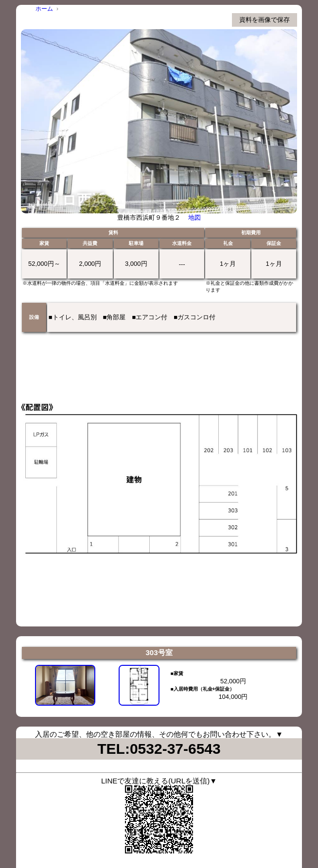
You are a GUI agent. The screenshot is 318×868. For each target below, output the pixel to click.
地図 (194, 217)
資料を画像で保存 (265, 20)
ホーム (44, 9)
